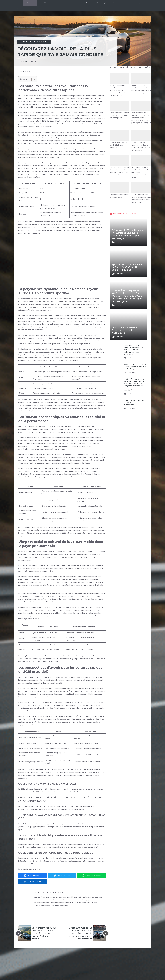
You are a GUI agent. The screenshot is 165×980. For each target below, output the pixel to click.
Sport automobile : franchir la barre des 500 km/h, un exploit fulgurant (120, 110)
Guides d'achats (69, 967)
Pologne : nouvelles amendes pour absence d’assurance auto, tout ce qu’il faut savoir (141, 141)
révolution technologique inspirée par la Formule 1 (85, 227)
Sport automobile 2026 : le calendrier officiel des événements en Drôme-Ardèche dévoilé (44, 933)
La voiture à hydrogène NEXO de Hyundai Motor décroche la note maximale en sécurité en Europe (141, 167)
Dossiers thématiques (136, 3)
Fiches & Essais (47, 3)
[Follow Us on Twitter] (114, 959)
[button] (17, 9)
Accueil (19, 3)
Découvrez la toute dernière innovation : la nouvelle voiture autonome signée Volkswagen (141, 84)
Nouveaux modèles (40, 42)
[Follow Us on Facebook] (110, 959)
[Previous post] (18, 933)
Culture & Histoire (86, 3)
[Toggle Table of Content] (32, 79)
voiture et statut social (30, 588)
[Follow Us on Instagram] (119, 959)
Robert (26, 61)
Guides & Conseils (66, 3)
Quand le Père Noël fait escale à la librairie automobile (120, 139)
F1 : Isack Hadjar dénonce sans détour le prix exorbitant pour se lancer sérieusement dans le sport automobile (120, 85)
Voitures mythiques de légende (110, 3)
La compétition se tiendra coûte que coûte (120, 190)
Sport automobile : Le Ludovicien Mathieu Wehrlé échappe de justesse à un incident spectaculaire (80, 933)
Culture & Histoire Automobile (74, 971)
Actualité (31, 3)
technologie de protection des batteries (56, 149)
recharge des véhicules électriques (89, 694)
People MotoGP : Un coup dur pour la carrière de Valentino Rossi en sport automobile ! (120, 166)
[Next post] (106, 933)
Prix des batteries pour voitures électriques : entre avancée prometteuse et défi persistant (141, 193)
